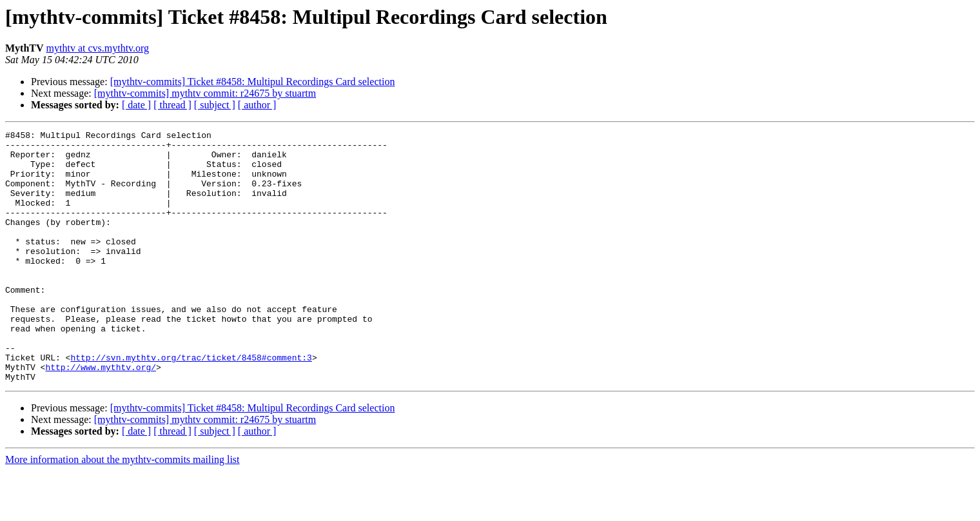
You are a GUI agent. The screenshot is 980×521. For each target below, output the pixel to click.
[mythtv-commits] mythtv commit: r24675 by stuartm (205, 93)
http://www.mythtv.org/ (101, 415)
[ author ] (257, 105)
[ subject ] (215, 105)
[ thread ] (172, 105)
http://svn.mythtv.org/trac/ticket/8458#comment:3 (191, 404)
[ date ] (136, 105)
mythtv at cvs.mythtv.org (98, 48)
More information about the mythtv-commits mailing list (122, 510)
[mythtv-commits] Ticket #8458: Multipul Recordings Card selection (253, 82)
